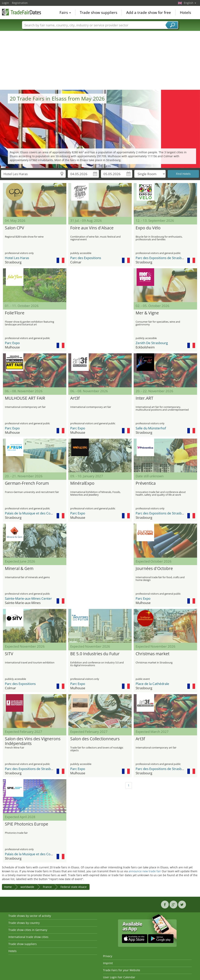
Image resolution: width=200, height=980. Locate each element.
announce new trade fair (145, 871)
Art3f (75, 398)
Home (8, 887)
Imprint (108, 963)
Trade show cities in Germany (28, 930)
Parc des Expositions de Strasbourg (162, 258)
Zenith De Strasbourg (152, 343)
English (190, 3)
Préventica (146, 483)
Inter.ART (144, 398)
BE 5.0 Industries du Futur (95, 654)
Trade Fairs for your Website (122, 970)
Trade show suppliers (99, 13)
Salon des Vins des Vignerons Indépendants (33, 741)
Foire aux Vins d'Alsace (92, 228)
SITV (9, 654)
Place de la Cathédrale (152, 684)
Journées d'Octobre (154, 569)
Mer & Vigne (147, 313)
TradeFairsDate (21, 12)
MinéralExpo (82, 483)
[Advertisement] (100, 60)
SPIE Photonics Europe (27, 824)
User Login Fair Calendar (119, 977)
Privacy (108, 956)
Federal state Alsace (74, 887)
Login (5, 3)
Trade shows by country (24, 923)
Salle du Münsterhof (151, 428)
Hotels (185, 13)
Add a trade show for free (149, 13)
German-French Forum (27, 483)
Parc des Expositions (86, 258)
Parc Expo (12, 343)
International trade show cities (28, 937)
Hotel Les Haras (17, 258)
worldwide (27, 887)
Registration (20, 3)
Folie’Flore (15, 313)
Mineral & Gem (19, 569)
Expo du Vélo (148, 228)
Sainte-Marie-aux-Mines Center (28, 598)
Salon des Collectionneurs (95, 739)
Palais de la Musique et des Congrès (32, 513)
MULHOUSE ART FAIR (25, 398)
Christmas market (152, 654)
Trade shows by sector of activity (30, 916)
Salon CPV (15, 228)
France (47, 887)
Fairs (65, 13)
